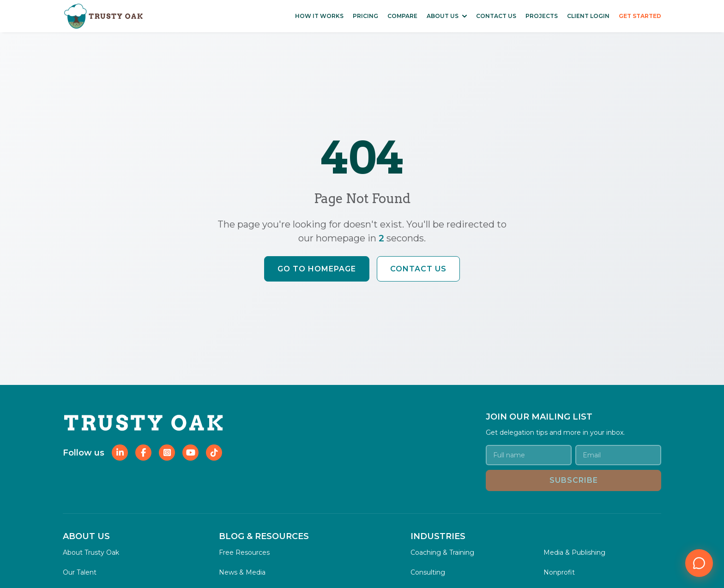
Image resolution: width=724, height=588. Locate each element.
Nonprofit (559, 572)
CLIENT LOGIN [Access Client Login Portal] (588, 16)
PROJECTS (542, 16)
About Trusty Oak (91, 552)
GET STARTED (640, 16)
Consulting (428, 572)
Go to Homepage (317, 269)
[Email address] (618, 455)
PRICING (365, 16)
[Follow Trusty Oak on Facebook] (143, 453)
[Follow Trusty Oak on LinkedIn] (120, 453)
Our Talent (80, 572)
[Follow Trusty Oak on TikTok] (214, 453)
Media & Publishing (574, 552)
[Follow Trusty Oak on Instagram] (167, 453)
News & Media (242, 572)
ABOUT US (443, 16)
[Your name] (529, 455)
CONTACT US (496, 16)
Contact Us (418, 269)
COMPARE (402, 16)
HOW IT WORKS (319, 16)
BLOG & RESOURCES (264, 536)
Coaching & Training (442, 552)
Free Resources (244, 552)
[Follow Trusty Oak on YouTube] (190, 453)
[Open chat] (699, 563)
